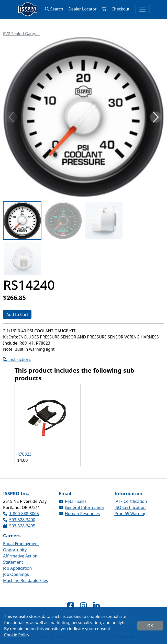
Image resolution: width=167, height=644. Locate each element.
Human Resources (79, 514)
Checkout (121, 9)
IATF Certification (131, 501)
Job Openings (16, 574)
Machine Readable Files (25, 580)
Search (54, 9)
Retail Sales (73, 501)
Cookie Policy (17, 635)
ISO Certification (130, 507)
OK (150, 626)
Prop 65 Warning (130, 514)
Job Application (17, 568)
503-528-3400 (19, 520)
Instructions (17, 359)
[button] (156, 117)
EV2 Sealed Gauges (21, 34)
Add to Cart (17, 314)
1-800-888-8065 (21, 514)
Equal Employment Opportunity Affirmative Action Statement (21, 553)
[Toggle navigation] (142, 9)
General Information (82, 507)
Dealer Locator (82, 9)
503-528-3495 (19, 526)
